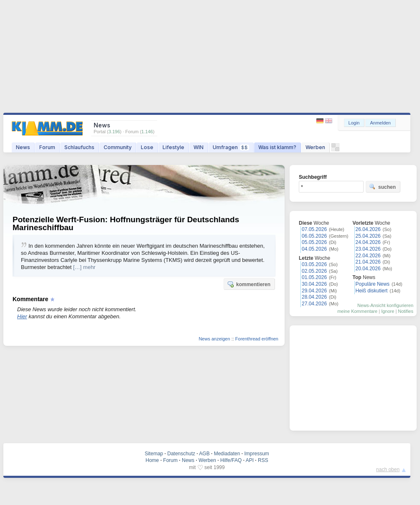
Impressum (256, 454)
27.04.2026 (314, 304)
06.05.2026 (314, 236)
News (23, 147)
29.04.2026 (314, 291)
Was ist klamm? (277, 147)
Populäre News (373, 284)
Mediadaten (227, 454)
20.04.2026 (368, 269)
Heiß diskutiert (372, 291)
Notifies (406, 311)
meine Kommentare (357, 311)
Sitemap (154, 454)
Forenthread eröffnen (257, 339)
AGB (204, 454)
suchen (382, 187)
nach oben (388, 469)
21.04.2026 (368, 262)
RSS (263, 460)
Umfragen (231, 147)
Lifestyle (173, 147)
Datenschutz (181, 454)
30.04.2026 (314, 284)
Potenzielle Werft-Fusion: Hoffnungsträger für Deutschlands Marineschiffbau (126, 223)
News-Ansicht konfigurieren (385, 305)
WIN (199, 147)
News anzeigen (214, 339)
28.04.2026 (314, 297)
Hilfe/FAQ (231, 460)
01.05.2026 (314, 277)
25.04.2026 (368, 236)
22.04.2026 (368, 256)
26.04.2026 (368, 229)
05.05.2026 (314, 242)
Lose (147, 147)
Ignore (388, 311)
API (250, 460)
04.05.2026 (314, 249)
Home (152, 460)
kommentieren (249, 284)
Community (118, 147)
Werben (315, 147)
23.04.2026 (368, 249)
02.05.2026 (314, 271)
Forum (47, 147)
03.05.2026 (314, 264)
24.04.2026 (368, 242)
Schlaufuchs (79, 147)
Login (354, 123)
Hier (22, 316)
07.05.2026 (314, 229)
